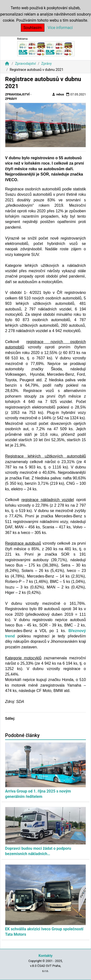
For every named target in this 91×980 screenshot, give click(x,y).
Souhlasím (33, 28)
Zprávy (46, 64)
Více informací (60, 28)
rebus (58, 94)
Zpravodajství (25, 64)
